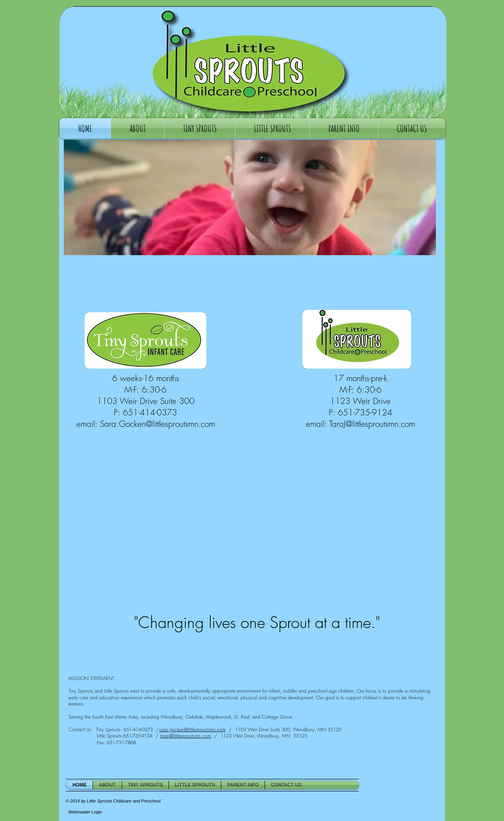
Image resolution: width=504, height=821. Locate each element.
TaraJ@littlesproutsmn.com (372, 424)
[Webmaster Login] (85, 812)
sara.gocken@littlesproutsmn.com (192, 729)
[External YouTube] (257, 531)
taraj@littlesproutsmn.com (186, 736)
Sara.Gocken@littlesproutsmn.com (157, 424)
